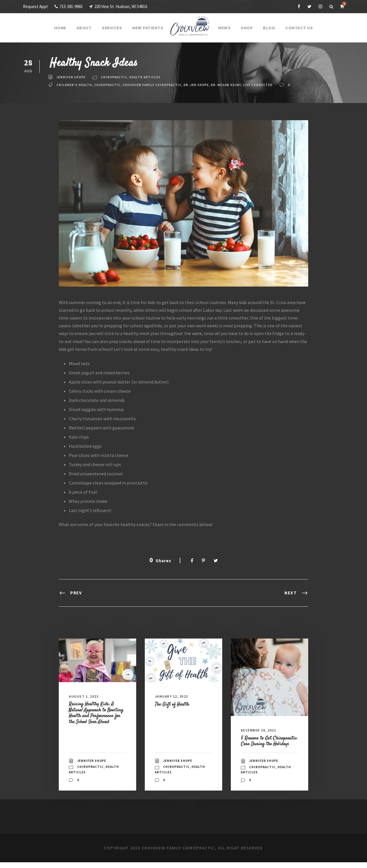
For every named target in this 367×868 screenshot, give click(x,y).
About (87, 28)
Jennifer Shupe (72, 77)
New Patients (149, 28)
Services (114, 28)
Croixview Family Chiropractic (158, 85)
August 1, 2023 (85, 696)
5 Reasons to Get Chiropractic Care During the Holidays (268, 744)
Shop (246, 28)
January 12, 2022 (174, 696)
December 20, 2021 (261, 730)
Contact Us (297, 28)
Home (64, 28)
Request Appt (36, 6)
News (224, 28)
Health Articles (150, 77)
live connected (274, 85)
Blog (268, 28)
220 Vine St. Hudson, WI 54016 (128, 6)
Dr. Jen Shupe (206, 85)
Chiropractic (117, 77)
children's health (75, 85)
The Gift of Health (174, 704)
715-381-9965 (72, 6)
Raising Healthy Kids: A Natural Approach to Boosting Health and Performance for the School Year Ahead (97, 716)
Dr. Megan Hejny (239, 85)
